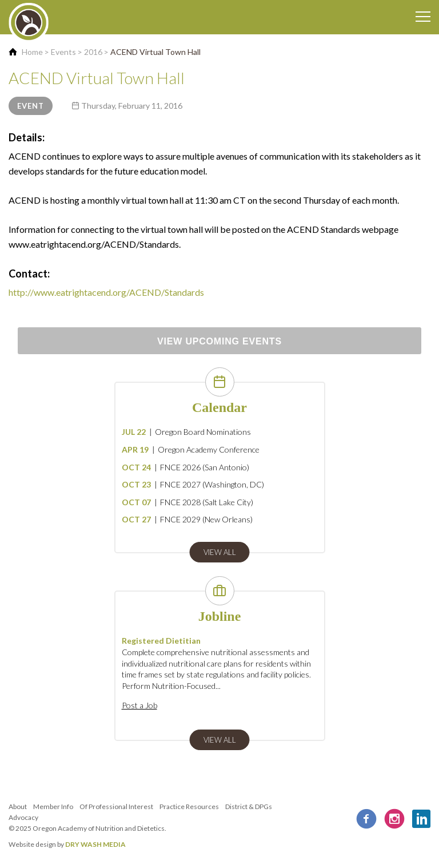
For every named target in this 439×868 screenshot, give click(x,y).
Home (32, 52)
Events (63, 52)
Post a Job (139, 705)
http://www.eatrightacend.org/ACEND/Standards (106, 292)
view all (220, 552)
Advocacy (23, 817)
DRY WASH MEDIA (95, 844)
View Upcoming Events (219, 341)
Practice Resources (189, 806)
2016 (93, 52)
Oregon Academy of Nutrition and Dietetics (99, 828)
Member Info (53, 806)
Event (31, 106)
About (18, 806)
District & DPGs (249, 806)
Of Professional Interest (116, 806)
